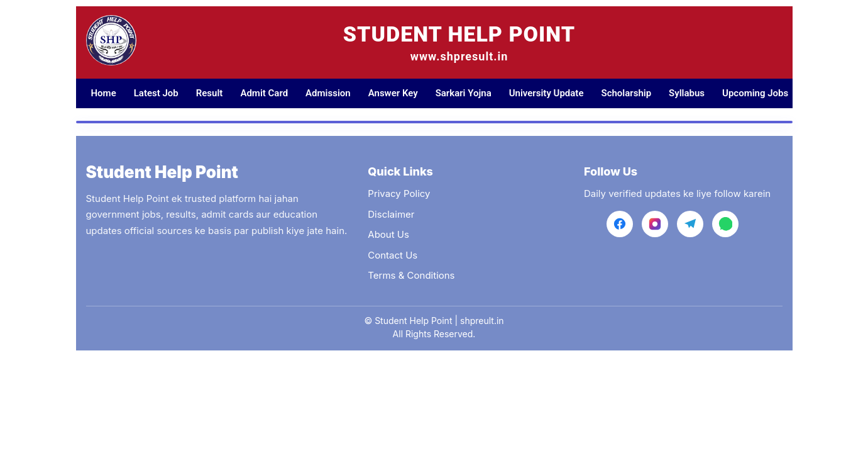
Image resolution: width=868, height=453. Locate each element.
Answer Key (393, 93)
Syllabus (687, 93)
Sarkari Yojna (464, 93)
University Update (547, 93)
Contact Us (393, 255)
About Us (388, 234)
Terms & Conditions (411, 275)
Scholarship (626, 93)
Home (104, 93)
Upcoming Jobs (755, 93)
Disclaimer (391, 214)
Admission (328, 93)
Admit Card (264, 93)
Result (210, 93)
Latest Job (156, 93)
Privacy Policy (399, 193)
